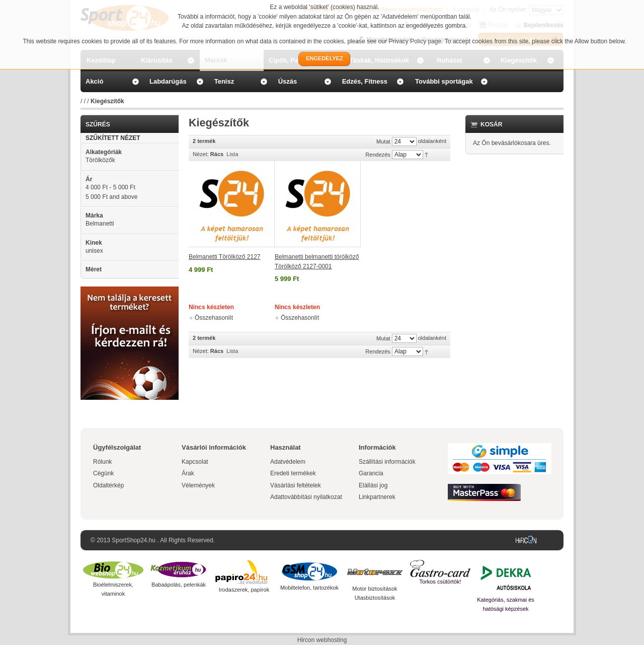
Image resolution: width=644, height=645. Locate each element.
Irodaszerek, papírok (244, 590)
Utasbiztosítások (375, 598)
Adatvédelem (288, 462)
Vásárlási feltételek (296, 485)
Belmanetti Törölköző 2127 (225, 257)
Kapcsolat (195, 462)
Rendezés (378, 155)
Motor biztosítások (375, 589)
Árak (188, 473)
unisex (94, 251)
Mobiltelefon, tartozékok (309, 588)
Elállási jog (373, 485)
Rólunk (102, 462)
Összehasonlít (214, 318)
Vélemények (198, 485)
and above (111, 197)
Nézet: (201, 154)
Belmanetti (100, 224)
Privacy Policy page (415, 41)
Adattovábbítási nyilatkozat (306, 497)
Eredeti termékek (293, 473)
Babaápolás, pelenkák (179, 585)
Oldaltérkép (108, 485)
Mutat (383, 141)
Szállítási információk (387, 462)
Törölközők (100, 160)
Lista (232, 154)
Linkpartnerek (377, 497)
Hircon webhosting (322, 640)
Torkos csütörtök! (440, 582)
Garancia (371, 473)
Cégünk (103, 473)
